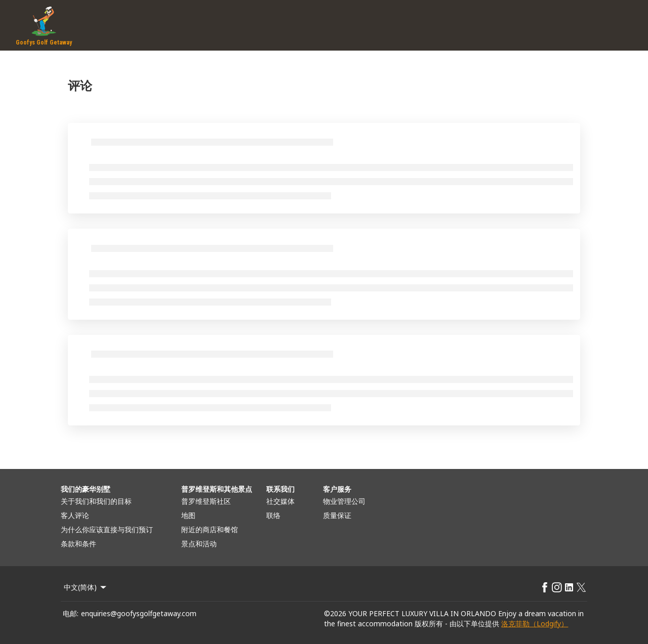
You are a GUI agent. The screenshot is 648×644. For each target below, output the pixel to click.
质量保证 (337, 515)
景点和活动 (199, 544)
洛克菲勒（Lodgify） (535, 624)
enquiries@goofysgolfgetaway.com (139, 613)
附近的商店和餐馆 (210, 529)
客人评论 (75, 515)
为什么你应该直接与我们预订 (107, 529)
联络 (273, 515)
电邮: (71, 613)
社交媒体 (280, 501)
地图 (188, 515)
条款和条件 (78, 544)
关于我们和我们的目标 (96, 501)
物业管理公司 (344, 501)
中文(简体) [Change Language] (86, 587)
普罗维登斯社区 (206, 501)
